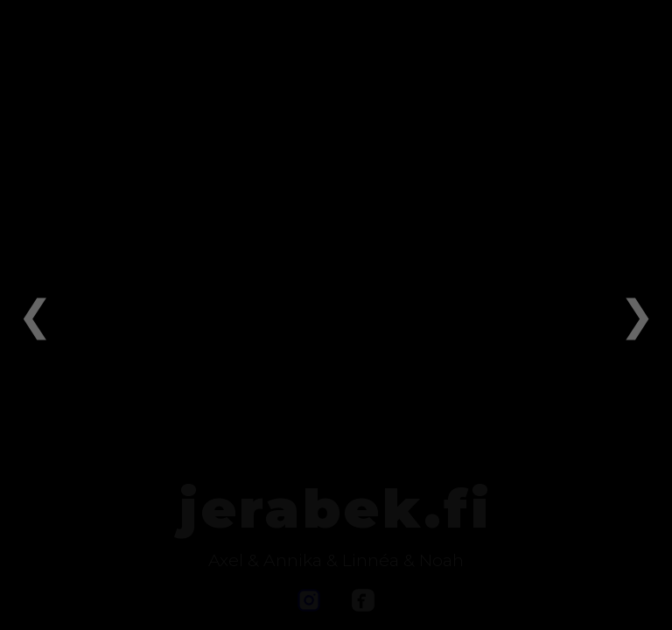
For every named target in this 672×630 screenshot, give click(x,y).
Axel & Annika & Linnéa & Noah (336, 560)
